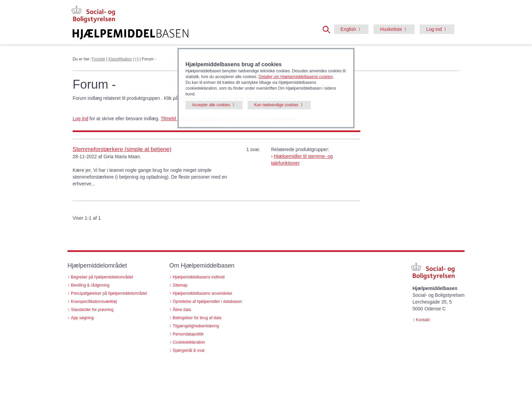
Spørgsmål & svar (189, 350)
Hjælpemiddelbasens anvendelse (202, 293)
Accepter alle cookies (211, 105)
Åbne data (182, 310)
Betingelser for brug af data (197, 318)
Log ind (434, 29)
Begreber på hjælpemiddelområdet (102, 277)
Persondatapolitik (188, 334)
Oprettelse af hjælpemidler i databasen (207, 302)
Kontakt (423, 320)
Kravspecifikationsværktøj (94, 302)
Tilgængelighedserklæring (196, 326)
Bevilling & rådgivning (90, 285)
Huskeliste (391, 29)
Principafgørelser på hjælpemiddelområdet (109, 293)
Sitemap (180, 285)
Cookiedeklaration (189, 342)
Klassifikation (120, 59)
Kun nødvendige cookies (276, 105)
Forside (98, 59)
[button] (328, 29)
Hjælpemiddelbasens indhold (199, 277)
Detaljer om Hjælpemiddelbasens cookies (296, 77)
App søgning (82, 318)
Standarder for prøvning (92, 310)
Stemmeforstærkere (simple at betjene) (122, 149)
